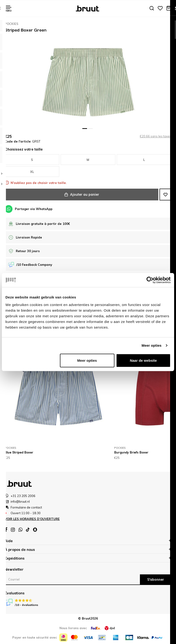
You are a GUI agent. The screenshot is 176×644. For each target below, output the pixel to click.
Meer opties (151, 345)
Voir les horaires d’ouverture (32, 519)
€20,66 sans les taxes (155, 136)
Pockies (12, 24)
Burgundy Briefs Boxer (131, 452)
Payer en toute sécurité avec (35, 637)
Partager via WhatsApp (29, 209)
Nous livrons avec (73, 628)
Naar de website (143, 360)
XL (32, 172)
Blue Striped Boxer (19, 452)
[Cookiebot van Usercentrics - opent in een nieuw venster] (150, 280)
